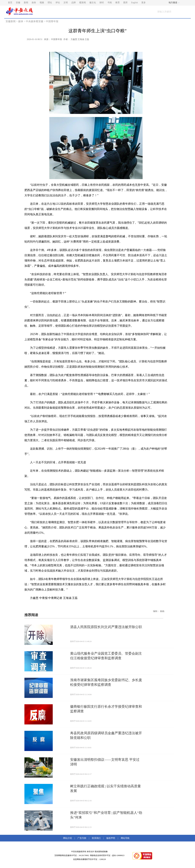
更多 (144, 3)
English (135, 3)
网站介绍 (68, 838)
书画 (110, 3)
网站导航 (125, 838)
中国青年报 (52, 21)
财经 (102, 3)
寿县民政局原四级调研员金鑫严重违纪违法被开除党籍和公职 (106, 735)
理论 (50, 3)
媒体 (21, 21)
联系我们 (96, 838)
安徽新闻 (11, 21)
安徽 (18, 3)
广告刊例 (82, 838)
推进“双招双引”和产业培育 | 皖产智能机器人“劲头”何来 (106, 815)
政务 (34, 3)
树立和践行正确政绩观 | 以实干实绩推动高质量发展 (106, 788)
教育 (118, 3)
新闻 (26, 3)
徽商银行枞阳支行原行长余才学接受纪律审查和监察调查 (106, 709)
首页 (10, 3)
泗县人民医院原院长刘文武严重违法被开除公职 (106, 627)
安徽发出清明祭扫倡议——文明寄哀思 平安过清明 (105, 762)
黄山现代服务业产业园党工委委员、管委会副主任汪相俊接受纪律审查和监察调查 (106, 656)
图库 (125, 3)
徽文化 (93, 3)
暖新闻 (83, 3)
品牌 (74, 3)
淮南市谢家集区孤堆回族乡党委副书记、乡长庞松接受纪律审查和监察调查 (106, 682)
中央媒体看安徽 (35, 21)
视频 (42, 3)
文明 (66, 3)
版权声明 (111, 838)
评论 (58, 3)
